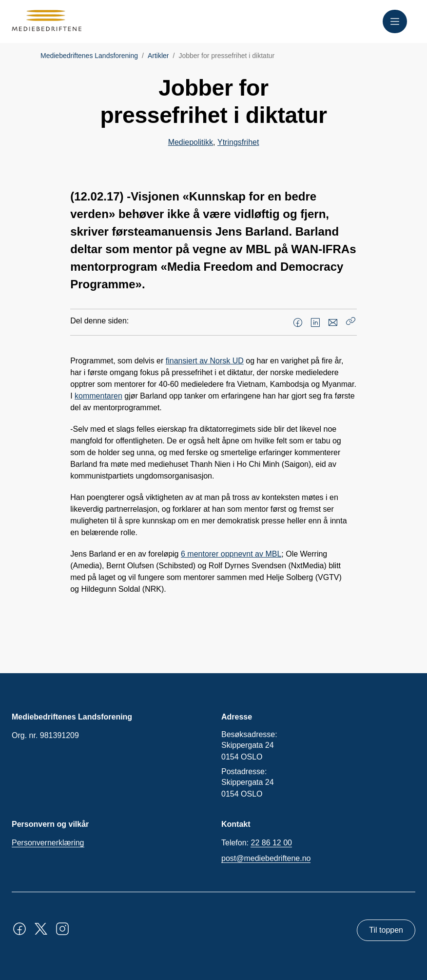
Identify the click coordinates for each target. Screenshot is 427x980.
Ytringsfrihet (238, 142)
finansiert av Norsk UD (205, 361)
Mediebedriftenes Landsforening (89, 56)
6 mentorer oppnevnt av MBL (231, 554)
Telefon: (257, 843)
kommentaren (98, 396)
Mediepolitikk (191, 142)
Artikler (158, 56)
